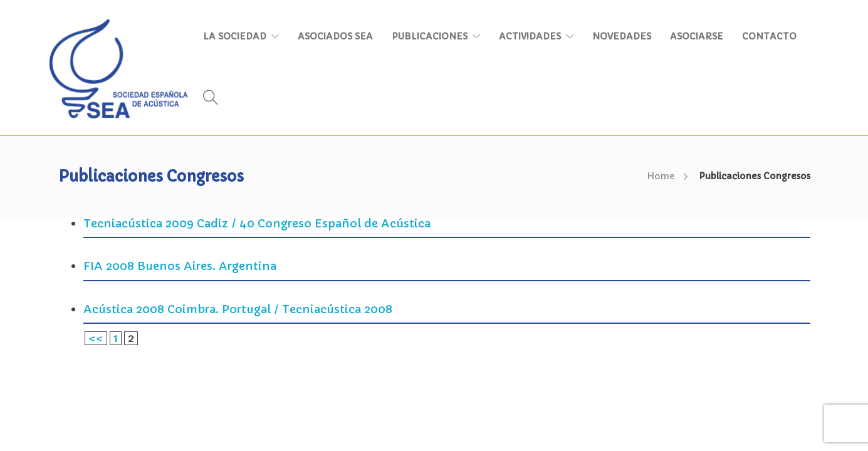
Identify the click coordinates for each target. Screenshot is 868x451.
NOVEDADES (622, 36)
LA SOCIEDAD (235, 36)
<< (96, 338)
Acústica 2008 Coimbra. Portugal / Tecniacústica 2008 (238, 309)
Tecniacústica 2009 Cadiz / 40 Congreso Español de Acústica (257, 223)
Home (661, 176)
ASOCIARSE (697, 36)
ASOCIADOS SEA (335, 36)
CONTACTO (769, 36)
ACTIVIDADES (530, 36)
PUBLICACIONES (430, 36)
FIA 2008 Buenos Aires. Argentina (180, 266)
